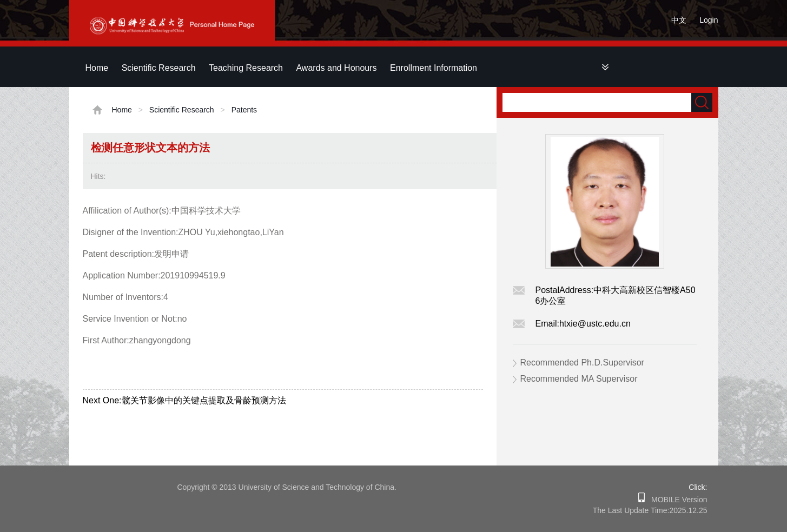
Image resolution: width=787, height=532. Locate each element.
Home (97, 68)
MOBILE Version (676, 500)
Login (709, 20)
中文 (679, 20)
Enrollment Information (434, 68)
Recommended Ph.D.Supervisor (582, 363)
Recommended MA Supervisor (579, 379)
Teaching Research (246, 68)
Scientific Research (159, 68)
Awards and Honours (336, 68)
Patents (244, 110)
